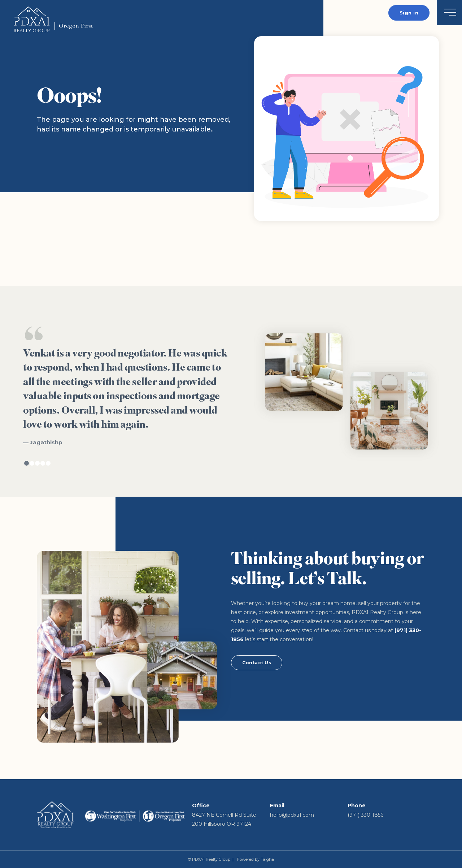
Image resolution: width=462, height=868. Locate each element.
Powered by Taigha (255, 859)
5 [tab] (48, 463)
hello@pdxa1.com (292, 815)
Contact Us (257, 663)
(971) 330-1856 (365, 815)
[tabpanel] (127, 386)
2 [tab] (32, 463)
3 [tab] (37, 463)
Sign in (409, 13)
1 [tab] (27, 463)
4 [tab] (43, 463)
